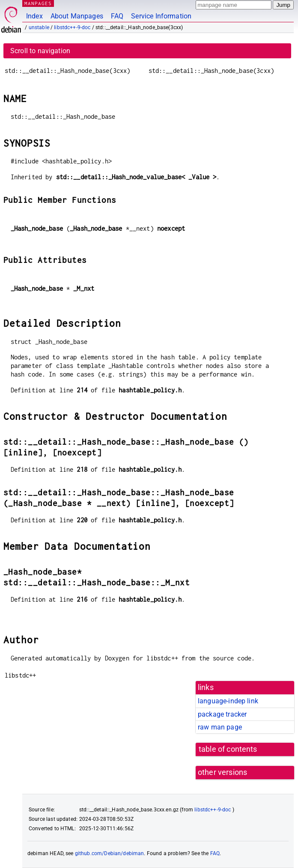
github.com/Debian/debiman (110, 853)
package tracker (222, 714)
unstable (39, 27)
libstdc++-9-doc (72, 27)
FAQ (117, 16)
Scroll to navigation (40, 51)
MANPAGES (38, 3)
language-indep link (228, 701)
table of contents (228, 749)
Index (34, 16)
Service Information (161, 16)
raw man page (220, 727)
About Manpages (77, 16)
